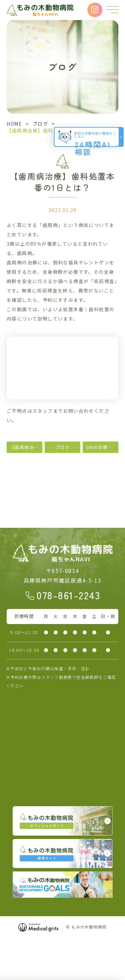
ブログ (40, 124)
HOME (14, 124)
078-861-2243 (68, 595)
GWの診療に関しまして (102, 447)
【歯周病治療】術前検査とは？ (26, 447)
